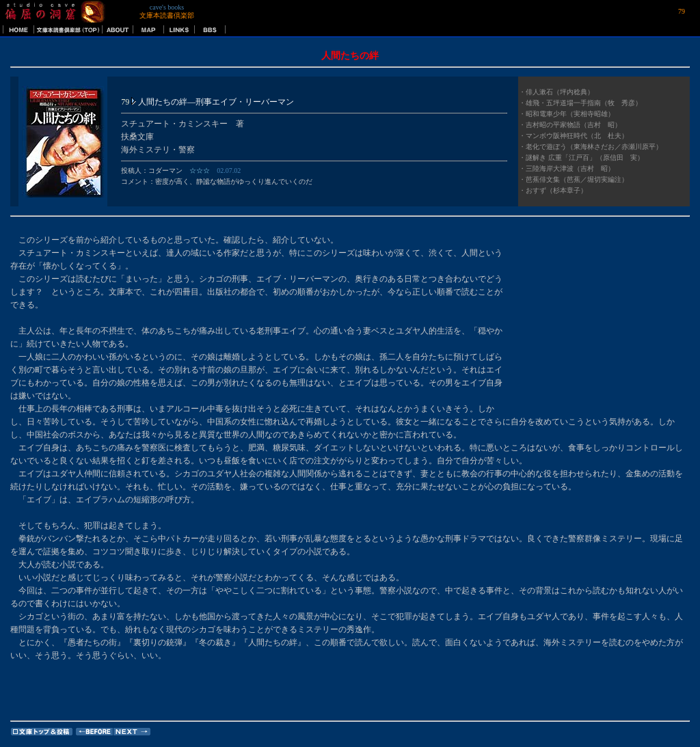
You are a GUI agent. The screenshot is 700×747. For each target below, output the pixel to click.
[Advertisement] (604, 319)
